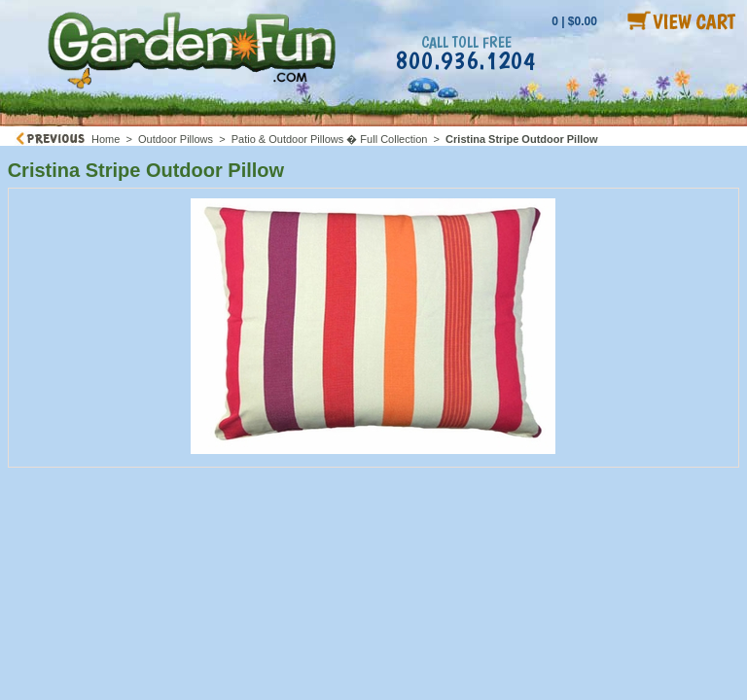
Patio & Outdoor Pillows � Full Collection (330, 139)
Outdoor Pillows (176, 139)
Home (106, 139)
